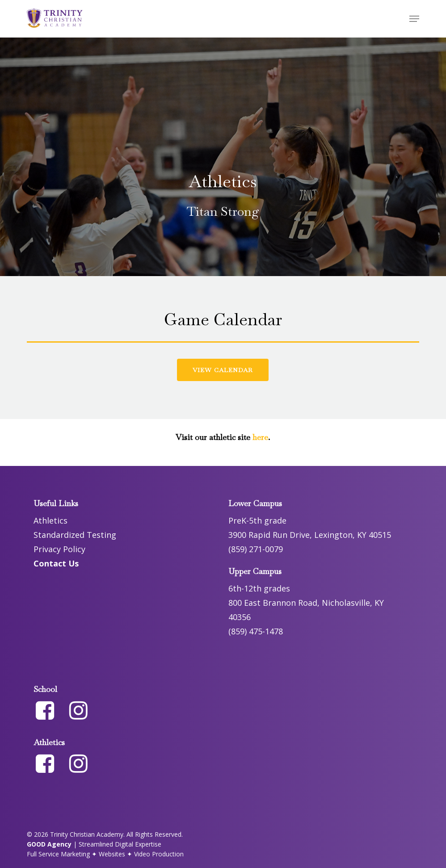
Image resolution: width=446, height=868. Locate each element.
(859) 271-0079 (256, 549)
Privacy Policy (59, 549)
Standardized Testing (75, 535)
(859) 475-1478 (256, 631)
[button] (414, 19)
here (259, 437)
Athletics (50, 520)
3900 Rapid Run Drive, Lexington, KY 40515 (310, 535)
